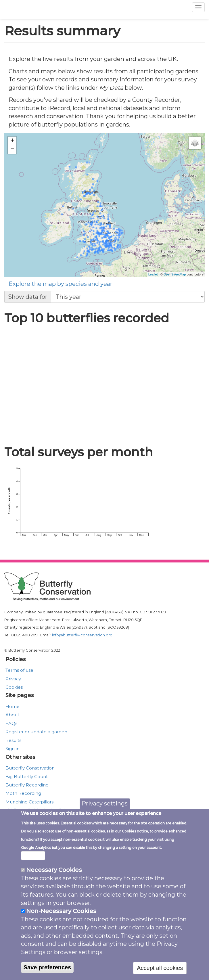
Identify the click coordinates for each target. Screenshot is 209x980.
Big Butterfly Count (27, 777)
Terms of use (19, 670)
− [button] (12, 150)
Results (13, 740)
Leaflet (153, 274)
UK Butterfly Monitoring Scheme (41, 810)
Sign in (13, 749)
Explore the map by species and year (61, 284)
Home (13, 706)
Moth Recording (23, 793)
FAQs (11, 723)
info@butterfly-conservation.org (82, 635)
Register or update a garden (36, 732)
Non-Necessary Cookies (61, 927)
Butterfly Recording (27, 785)
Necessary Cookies (54, 885)
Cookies (14, 687)
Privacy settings (105, 819)
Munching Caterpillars (29, 802)
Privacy (13, 679)
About (12, 715)
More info (33, 871)
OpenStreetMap (175, 274)
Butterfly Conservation (30, 768)
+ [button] (12, 141)
